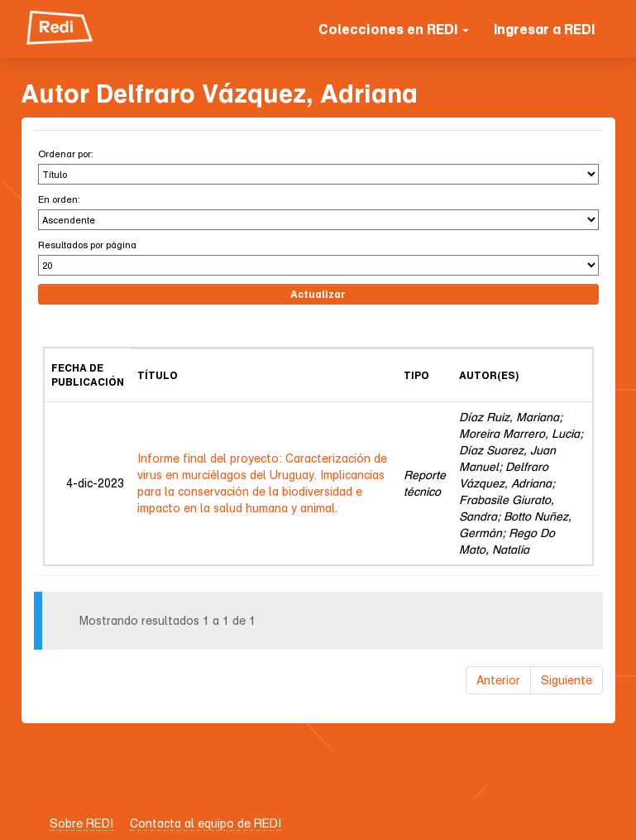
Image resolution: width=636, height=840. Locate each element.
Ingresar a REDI (544, 29)
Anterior (498, 680)
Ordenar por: (66, 154)
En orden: (59, 199)
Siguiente (567, 680)
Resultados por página (87, 245)
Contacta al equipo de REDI (206, 823)
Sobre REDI (81, 823)
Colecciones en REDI (394, 29)
